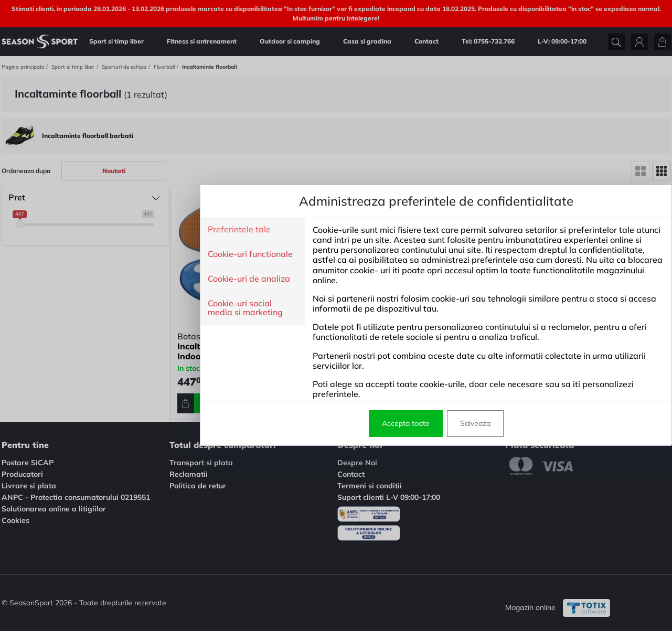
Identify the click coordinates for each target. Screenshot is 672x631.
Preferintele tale (139, 230)
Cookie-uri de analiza (149, 279)
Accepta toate (306, 423)
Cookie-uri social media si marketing (145, 308)
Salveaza (375, 423)
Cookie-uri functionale (150, 254)
